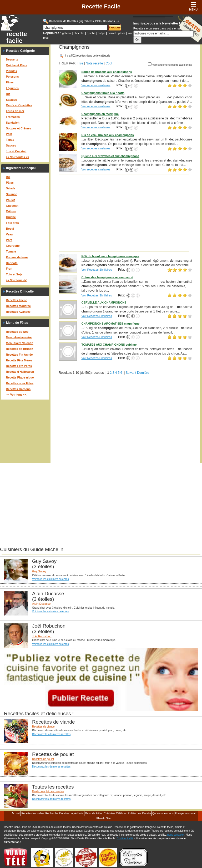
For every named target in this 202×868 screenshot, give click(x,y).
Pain (9, 134)
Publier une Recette (139, 813)
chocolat (79, 33)
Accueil (16, 813)
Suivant (131, 373)
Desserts (12, 59)
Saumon (12, 194)
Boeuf (10, 229)
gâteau (67, 33)
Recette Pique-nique (20, 377)
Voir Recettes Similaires (97, 270)
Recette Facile (101, 6)
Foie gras (12, 223)
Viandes (12, 71)
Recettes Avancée (18, 312)
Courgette (13, 246)
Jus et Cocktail (16, 151)
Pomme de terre (17, 257)
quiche (91, 33)
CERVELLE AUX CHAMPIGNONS (104, 302)
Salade (11, 188)
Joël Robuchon (42, 636)
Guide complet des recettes (48, 791)
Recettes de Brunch (20, 349)
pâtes (122, 33)
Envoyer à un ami (185, 813)
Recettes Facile (17, 300)
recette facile (17, 37)
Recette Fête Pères (19, 366)
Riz (8, 94)
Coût (109, 63)
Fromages (13, 117)
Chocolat (12, 206)
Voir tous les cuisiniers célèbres (50, 579)
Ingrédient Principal (21, 168)
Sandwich (13, 123)
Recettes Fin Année (19, 355)
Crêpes (11, 211)
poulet (112, 33)
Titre (80, 63)
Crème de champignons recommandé (107, 277)
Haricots (12, 263)
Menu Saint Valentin (20, 343)
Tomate (11, 251)
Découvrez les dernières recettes (51, 734)
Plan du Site (104, 818)
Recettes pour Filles (20, 383)
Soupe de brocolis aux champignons (107, 72)
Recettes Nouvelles (33, 813)
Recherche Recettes (57, 813)
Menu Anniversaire (19, 337)
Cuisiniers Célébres (115, 813)
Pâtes (10, 82)
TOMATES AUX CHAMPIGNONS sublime (109, 345)
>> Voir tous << (16, 280)
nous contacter (176, 835)
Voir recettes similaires (96, 85)
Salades (12, 100)
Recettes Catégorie (20, 51)
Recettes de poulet (43, 759)
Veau (9, 234)
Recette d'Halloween (20, 372)
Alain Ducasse (41, 604)
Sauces (11, 145)
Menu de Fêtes (17, 323)
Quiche (11, 217)
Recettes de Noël (18, 332)
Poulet (11, 200)
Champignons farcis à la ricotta (103, 93)
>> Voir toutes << (18, 157)
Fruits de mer (15, 111)
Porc (9, 240)
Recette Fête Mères (19, 360)
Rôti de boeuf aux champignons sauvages (110, 256)
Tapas (10, 140)
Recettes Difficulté (20, 291)
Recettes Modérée (18, 306)
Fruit (9, 269)
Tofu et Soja (14, 274)
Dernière (143, 373)
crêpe (102, 33)
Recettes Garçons (18, 389)
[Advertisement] (125, 213)
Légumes (12, 88)
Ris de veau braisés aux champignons (107, 135)
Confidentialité (125, 838)
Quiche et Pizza (17, 65)
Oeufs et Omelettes (19, 105)
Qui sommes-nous (163, 813)
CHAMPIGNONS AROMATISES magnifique (110, 324)
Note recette (94, 63)
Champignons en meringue (100, 114)
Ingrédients (77, 813)
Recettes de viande (43, 727)
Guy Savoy (39, 571)
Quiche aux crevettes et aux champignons (110, 156)
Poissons (12, 77)
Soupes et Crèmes (19, 128)
